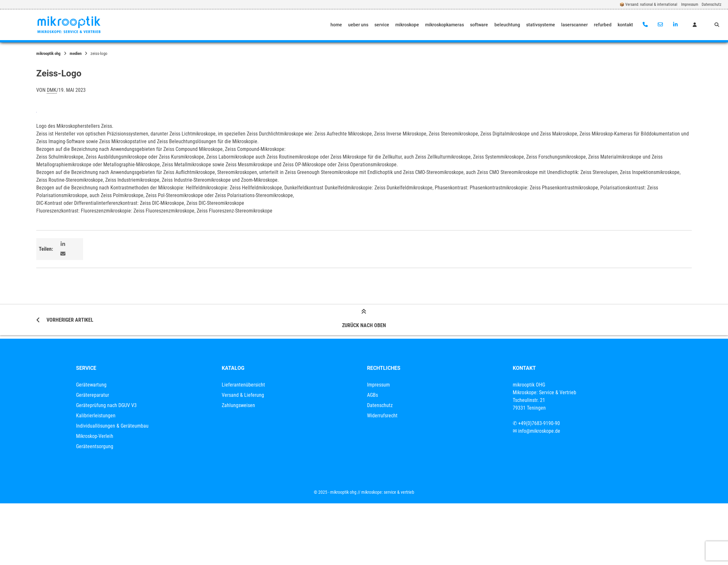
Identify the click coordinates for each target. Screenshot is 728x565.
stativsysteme (541, 25)
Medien (76, 53)
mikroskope (407, 25)
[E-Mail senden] (660, 25)
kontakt (625, 25)
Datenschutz (711, 4)
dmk (52, 90)
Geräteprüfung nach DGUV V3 (106, 405)
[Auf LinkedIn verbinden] (675, 25)
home (336, 25)
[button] (64, 244)
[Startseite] (69, 25)
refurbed (603, 25)
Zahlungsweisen (238, 405)
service (382, 25)
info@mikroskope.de (539, 431)
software (479, 25)
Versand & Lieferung (243, 395)
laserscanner (574, 25)
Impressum (690, 4)
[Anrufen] (645, 25)
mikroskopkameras (445, 25)
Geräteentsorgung (95, 446)
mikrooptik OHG (48, 53)
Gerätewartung (91, 385)
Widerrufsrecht (382, 416)
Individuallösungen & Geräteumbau (112, 426)
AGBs (373, 395)
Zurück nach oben (364, 320)
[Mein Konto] (695, 25)
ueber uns (358, 25)
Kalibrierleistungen (96, 416)
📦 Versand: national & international (648, 4)
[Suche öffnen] (717, 25)
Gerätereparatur (93, 395)
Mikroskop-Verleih (95, 436)
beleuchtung (507, 25)
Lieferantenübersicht (243, 385)
